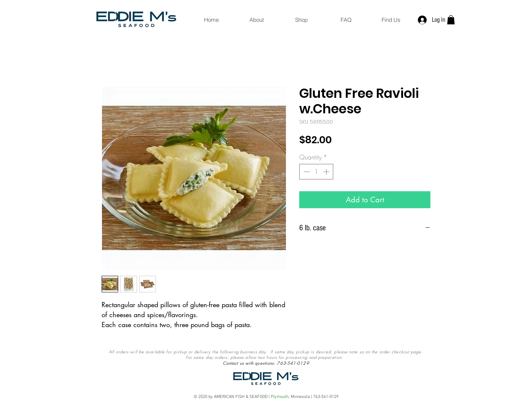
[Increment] (327, 172)
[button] (451, 20)
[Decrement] (306, 172)
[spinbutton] (316, 172)
